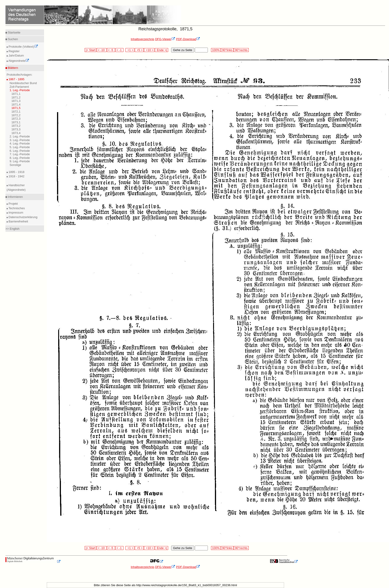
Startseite (14, 32)
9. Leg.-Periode (20, 161)
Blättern (13, 68)
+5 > (139, 50)
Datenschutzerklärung (23, 217)
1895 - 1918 (16, 172)
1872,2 (16, 115)
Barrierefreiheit (18, 221)
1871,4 (16, 104)
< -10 (102, 50)
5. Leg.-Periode (20, 147)
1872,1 (16, 112)
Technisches (16, 208)
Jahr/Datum (16, 55)
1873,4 (16, 133)
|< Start (90, 50)
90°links (227, 50)
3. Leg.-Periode (20, 140)
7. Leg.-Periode (20, 154)
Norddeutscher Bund (23, 83)
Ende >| (162, 50)
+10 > (149, 50)
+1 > (130, 50)
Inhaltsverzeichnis (142, 39)
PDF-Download (188, 39)
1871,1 (16, 94)
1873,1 (16, 122)
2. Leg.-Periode (20, 136)
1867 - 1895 (16, 79)
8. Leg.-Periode (20, 158)
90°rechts (241, 50)
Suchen (13, 39)
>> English (12, 229)
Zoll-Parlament (19, 87)
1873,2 (16, 126)
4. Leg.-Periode (20, 143)
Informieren (15, 197)
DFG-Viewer (165, 39)
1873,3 (16, 129)
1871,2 (16, 97)
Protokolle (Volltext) (23, 47)
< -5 (111, 50)
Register (14, 51)
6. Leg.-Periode (20, 151)
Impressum (16, 213)
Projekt (13, 204)
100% (216, 50)
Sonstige (15, 165)
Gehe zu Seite (183, 50)
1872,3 (16, 119)
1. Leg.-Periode (20, 90)
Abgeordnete (18, 61)
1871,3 (16, 101)
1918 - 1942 (16, 176)
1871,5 (16, 108)
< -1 (120, 50)
